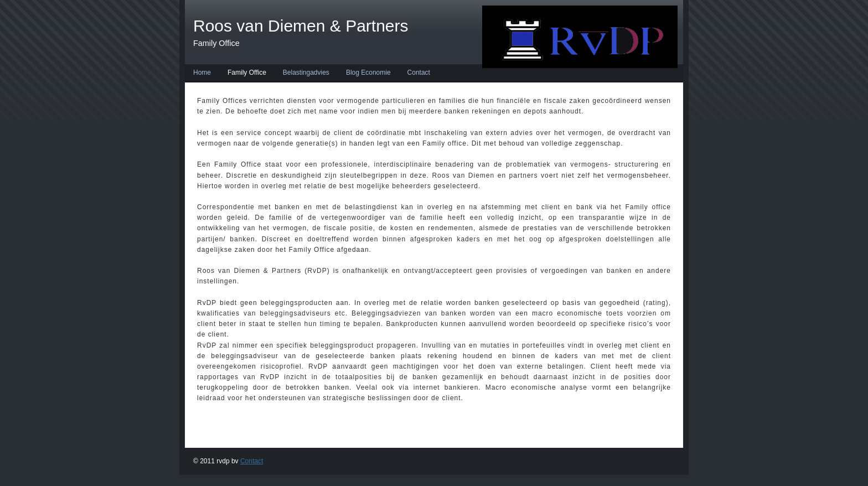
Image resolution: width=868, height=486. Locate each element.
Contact (419, 73)
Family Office (247, 73)
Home (202, 73)
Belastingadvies (306, 73)
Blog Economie (368, 73)
